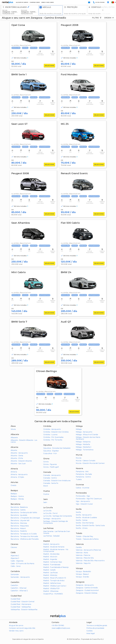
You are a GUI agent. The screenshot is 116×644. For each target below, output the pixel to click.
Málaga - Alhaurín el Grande (87, 435)
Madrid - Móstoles (50, 575)
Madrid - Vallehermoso (52, 583)
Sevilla (78, 512)
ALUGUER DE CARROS (22, 2)
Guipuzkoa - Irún (50, 453)
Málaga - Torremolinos (85, 450)
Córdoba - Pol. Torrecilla (53, 440)
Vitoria (13, 429)
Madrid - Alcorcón (50, 557)
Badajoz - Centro (17, 496)
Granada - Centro (50, 478)
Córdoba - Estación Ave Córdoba (56, 432)
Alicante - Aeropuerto (19, 453)
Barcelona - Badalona (19, 507)
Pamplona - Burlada (84, 474)
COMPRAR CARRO (35, 2)
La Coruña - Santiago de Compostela (58, 516)
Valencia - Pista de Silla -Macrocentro (90, 561)
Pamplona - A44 (82, 472)
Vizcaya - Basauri (82, 574)
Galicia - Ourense (83, 488)
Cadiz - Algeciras (17, 561)
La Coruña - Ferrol (50, 513)
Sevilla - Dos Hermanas (85, 523)
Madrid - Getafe (49, 570)
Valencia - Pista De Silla (85, 558)
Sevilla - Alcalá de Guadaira (86, 518)
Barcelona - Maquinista (20, 526)
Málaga (79, 429)
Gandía (79, 547)
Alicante (14, 450)
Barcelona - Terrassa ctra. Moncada (24, 536)
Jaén (45, 502)
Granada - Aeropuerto (52, 475)
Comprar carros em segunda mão (22, 628)
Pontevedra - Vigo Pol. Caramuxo (89, 499)
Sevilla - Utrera (82, 528)
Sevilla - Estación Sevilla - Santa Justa (90, 525)
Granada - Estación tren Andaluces (57, 481)
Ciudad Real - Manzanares (21, 604)
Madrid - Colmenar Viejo (53, 562)
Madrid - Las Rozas (50, 573)
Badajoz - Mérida (17, 499)
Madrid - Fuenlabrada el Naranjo (56, 567)
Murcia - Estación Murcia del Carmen (90, 463)
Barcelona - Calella (18, 510)
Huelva (46, 494)
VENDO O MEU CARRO (48, 2)
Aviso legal (91, 633)
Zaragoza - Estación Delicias (87, 593)
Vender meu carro (16, 631)
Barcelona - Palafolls (19, 531)
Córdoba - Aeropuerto (52, 429)
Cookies (89, 631)
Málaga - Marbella (83, 444)
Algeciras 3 (15, 558)
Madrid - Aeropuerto (51, 544)
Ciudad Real (15, 599)
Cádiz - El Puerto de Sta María (22, 564)
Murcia (79, 458)
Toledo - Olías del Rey (84, 536)
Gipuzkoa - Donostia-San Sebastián (57, 448)
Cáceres (14, 547)
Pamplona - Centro (83, 477)
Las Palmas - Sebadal (51, 536)
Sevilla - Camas (82, 520)
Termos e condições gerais (97, 625)
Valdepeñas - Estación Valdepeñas (24, 610)
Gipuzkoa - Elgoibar (51, 451)
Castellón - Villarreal (19, 588)
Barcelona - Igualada (19, 515)
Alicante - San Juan (18, 464)
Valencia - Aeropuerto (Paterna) (88, 550)
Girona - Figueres (50, 464)
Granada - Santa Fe (51, 483)
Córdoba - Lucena (50, 435)
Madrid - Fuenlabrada (52, 565)
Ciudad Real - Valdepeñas (21, 607)
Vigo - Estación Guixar (84, 504)
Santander (15, 574)
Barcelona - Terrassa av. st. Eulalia (24, 534)
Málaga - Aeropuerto (84, 432)
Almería (14, 472)
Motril (46, 486)
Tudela (79, 479)
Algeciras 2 (15, 556)
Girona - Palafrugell (51, 467)
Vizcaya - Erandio (82, 577)
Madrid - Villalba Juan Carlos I (55, 586)
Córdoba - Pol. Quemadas (53, 437)
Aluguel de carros (16, 625)
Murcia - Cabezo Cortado (86, 461)
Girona (46, 462)
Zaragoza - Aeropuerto (85, 585)
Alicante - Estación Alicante (21, 461)
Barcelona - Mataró (18, 528)
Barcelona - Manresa (19, 523)
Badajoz (14, 494)
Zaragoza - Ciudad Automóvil (87, 590)
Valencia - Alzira (82, 553)
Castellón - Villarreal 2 (19, 591)
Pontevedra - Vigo (83, 496)
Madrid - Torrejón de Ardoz (54, 581)
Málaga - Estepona (83, 442)
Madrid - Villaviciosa (51, 591)
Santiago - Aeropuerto (52, 519)
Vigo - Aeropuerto (83, 501)
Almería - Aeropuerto (19, 474)
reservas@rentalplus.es (61, 628)
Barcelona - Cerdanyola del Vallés (24, 513)
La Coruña (47, 511)
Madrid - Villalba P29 (51, 589)
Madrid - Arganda (50, 559)
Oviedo (13, 485)
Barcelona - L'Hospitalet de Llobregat (25, 518)
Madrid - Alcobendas (51, 554)
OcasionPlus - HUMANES (53, 594)
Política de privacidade (95, 628)
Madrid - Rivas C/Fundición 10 (55, 578)
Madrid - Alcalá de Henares (54, 547)
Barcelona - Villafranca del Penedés (25, 539)
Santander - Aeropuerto (20, 577)
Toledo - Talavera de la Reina (87, 539)
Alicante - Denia (17, 456)
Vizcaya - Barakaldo (83, 571)
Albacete (14, 438)
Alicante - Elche (17, 458)
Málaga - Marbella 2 (84, 447)
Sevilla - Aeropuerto (84, 515)
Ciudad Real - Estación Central (23, 602)
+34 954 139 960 (58, 625)
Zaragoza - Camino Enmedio (87, 588)
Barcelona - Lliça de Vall (20, 520)
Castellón (14, 585)
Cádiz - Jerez (16, 566)
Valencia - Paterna (83, 555)
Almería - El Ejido (17, 477)
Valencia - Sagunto (83, 563)
